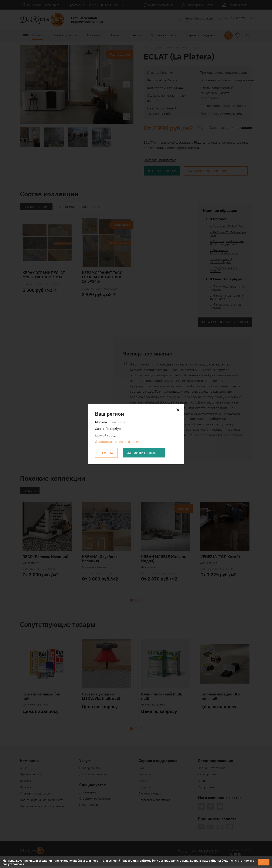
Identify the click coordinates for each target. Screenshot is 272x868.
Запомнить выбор (146, 453)
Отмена (107, 453)
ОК (263, 862)
